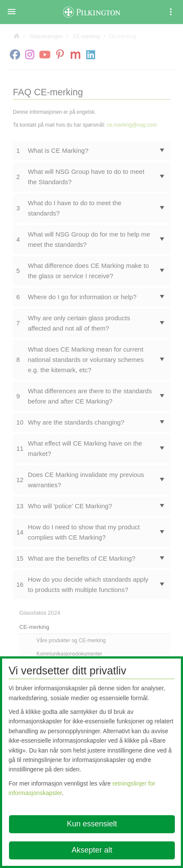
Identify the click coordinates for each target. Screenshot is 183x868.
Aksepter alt (92, 850)
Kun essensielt (92, 824)
